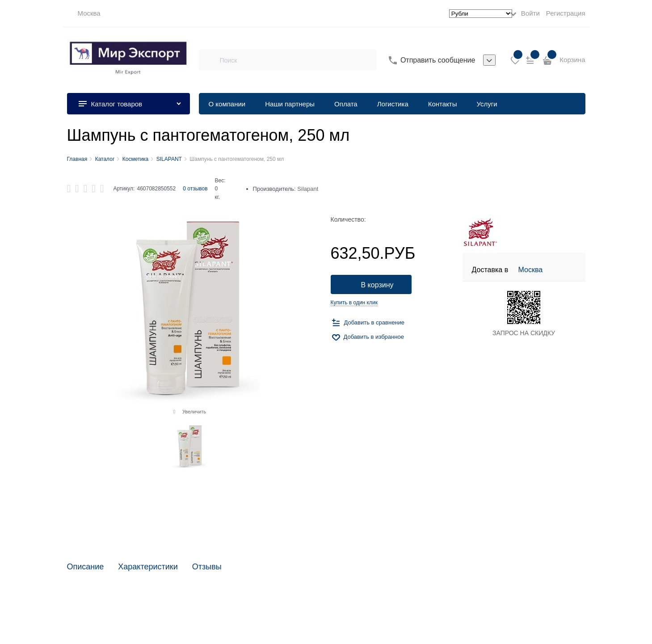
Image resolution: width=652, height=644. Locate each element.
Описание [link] (86, 567)
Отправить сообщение (438, 60)
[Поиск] (209, 60)
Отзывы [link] (207, 567)
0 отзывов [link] (195, 189)
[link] (84, 13)
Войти (530, 13)
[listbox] (489, 60)
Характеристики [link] (148, 567)
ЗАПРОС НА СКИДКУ (524, 333)
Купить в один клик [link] (354, 303)
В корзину (377, 285)
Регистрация (566, 13)
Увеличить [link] (194, 412)
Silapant (308, 189)
